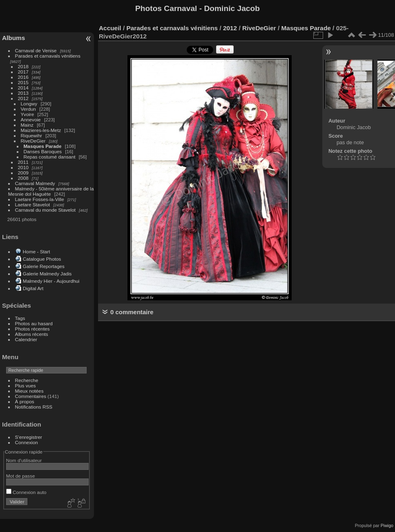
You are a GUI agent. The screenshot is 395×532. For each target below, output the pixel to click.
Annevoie (31, 120)
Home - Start (37, 251)
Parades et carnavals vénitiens (48, 56)
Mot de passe (21, 476)
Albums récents (32, 334)
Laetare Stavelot (33, 205)
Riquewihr (31, 135)
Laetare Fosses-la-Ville (40, 199)
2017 (23, 72)
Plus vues (26, 386)
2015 (23, 82)
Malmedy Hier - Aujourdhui (51, 281)
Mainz (27, 125)
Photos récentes (32, 329)
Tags (20, 318)
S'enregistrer (29, 437)
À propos (25, 401)
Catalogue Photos (42, 259)
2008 (23, 178)
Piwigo (387, 525)
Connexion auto (26, 492)
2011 (23, 162)
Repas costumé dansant (50, 157)
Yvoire (28, 114)
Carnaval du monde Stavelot (45, 210)
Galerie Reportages (44, 266)
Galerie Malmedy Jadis (47, 274)
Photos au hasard (34, 323)
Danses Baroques (43, 151)
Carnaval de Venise (36, 50)
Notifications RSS (34, 407)
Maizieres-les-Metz (41, 130)
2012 (23, 98)
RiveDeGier (33, 141)
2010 (23, 167)
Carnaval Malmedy (35, 183)
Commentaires (31, 396)
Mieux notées (29, 391)
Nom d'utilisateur (24, 460)
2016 (23, 77)
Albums (13, 38)
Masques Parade (43, 146)
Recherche (27, 380)
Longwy (29, 104)
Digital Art (33, 288)
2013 (23, 93)
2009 (23, 173)
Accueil (110, 28)
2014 (23, 88)
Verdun (28, 109)
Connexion (27, 442)
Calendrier (26, 339)
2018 (23, 66)
